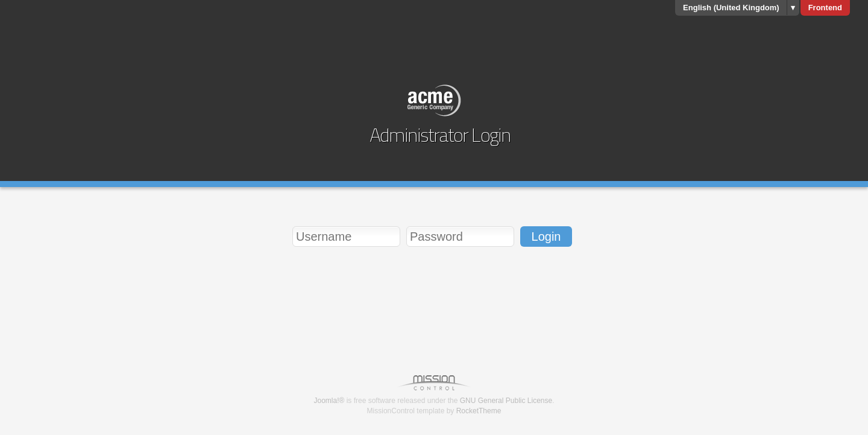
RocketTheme (479, 411)
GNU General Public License (506, 401)
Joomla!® (329, 401)
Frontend (825, 8)
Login (546, 237)
